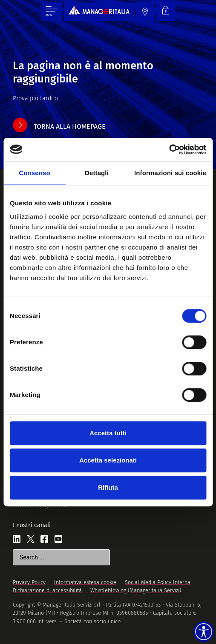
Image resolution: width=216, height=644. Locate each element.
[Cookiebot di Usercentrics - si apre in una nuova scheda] (169, 150)
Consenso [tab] (34, 173)
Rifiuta (108, 487)
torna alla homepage (70, 126)
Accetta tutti (108, 433)
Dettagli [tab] (97, 173)
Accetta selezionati (108, 460)
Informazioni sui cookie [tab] (170, 173)
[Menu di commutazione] (52, 12)
